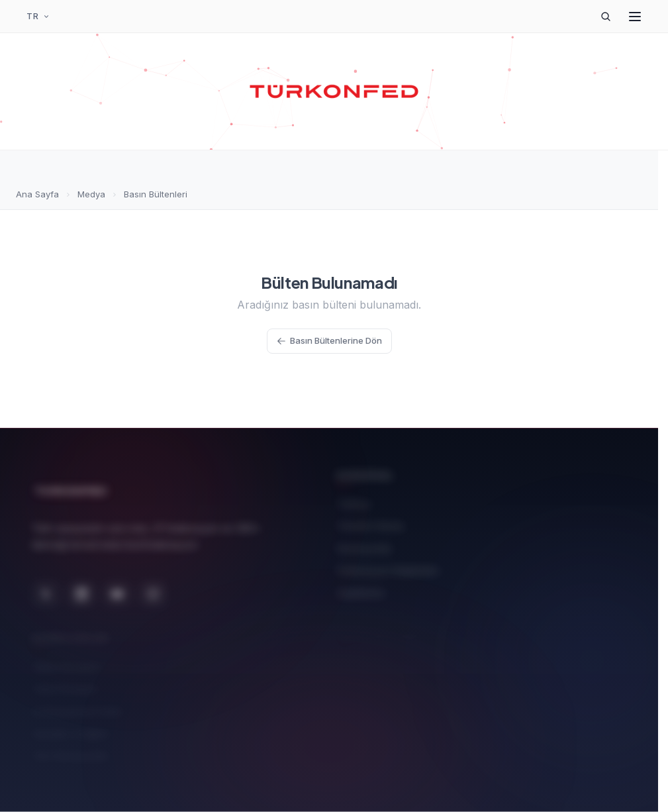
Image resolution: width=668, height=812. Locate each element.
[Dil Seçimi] (38, 17)
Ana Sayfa (37, 194)
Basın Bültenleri (156, 194)
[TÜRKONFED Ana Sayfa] (334, 91)
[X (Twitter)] (46, 587)
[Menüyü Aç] (635, 17)
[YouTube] (117, 587)
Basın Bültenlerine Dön (329, 340)
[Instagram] (153, 587)
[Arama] (606, 17)
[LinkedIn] (81, 587)
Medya (91, 194)
